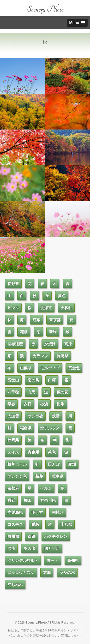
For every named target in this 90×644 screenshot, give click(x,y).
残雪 (56, 416)
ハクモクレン (56, 537)
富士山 (13, 380)
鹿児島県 (15, 512)
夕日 (28, 404)
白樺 (52, 380)
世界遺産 (15, 344)
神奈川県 (48, 500)
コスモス (15, 524)
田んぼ (54, 464)
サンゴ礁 (35, 416)
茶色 (52, 452)
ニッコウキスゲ (21, 573)
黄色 (62, 296)
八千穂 (13, 392)
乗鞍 (35, 524)
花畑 (24, 332)
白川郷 (13, 537)
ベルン (46, 488)
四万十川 (52, 549)
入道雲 (13, 416)
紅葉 (36, 320)
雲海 (47, 573)
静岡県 (13, 440)
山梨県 (26, 368)
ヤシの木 (67, 573)
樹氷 (60, 404)
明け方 (37, 512)
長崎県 (62, 356)
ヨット (53, 561)
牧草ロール (17, 464)
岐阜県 (58, 476)
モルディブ (50, 368)
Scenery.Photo (45, 9)
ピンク (13, 308)
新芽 (39, 476)
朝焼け (58, 512)
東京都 (55, 320)
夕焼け (50, 344)
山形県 (66, 524)
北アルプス (50, 428)
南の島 (33, 380)
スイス (13, 452)
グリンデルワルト (23, 561)
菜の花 (62, 392)
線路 (31, 537)
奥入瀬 (30, 549)
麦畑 (72, 464)
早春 (11, 404)
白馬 (31, 392)
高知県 (73, 561)
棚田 (28, 500)
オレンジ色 (17, 476)
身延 (11, 500)
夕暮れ (66, 308)
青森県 (33, 452)
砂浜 (44, 404)
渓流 (11, 549)
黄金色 (74, 368)
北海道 (46, 308)
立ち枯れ (15, 585)
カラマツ (40, 356)
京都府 (13, 488)
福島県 (26, 428)
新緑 (53, 332)
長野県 (13, 284)
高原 (68, 344)
